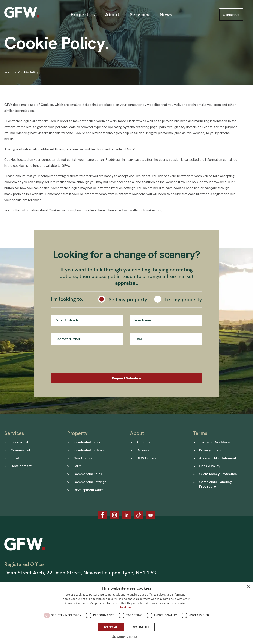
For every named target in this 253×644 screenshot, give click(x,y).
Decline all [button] (141, 627)
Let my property (183, 299)
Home (8, 72)
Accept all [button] (111, 627)
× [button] (248, 587)
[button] (126, 637)
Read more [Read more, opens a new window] (126, 607)
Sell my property (128, 299)
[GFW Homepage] (22, 12)
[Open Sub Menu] (83, 14)
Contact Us (231, 15)
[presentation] (84, 360)
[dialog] (126, 613)
